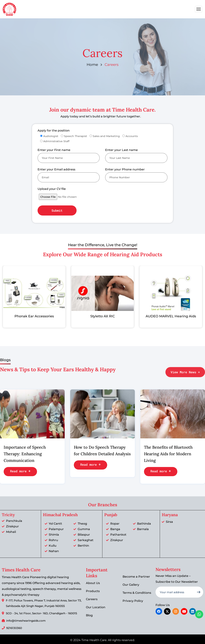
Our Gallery (131, 585)
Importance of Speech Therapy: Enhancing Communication (25, 454)
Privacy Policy (133, 601)
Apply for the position (54, 131)
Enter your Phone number (125, 169)
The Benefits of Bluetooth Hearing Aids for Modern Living (168, 454)
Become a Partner (136, 577)
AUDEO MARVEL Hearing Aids (169, 316)
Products (93, 591)
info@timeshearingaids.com (26, 621)
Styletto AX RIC (101, 316)
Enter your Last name (121, 150)
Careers (92, 599)
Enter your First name (54, 150)
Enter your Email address (56, 169)
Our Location (96, 607)
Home (92, 65)
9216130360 (14, 628)
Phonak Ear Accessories (33, 316)
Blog (89, 615)
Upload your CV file (52, 189)
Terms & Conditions (137, 593)
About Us (93, 583)
